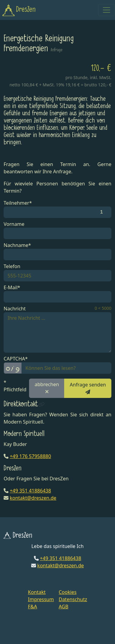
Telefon (12, 266)
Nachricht (15, 309)
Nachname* (17, 245)
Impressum (41, 599)
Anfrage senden (88, 388)
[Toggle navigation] (107, 10)
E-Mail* (12, 287)
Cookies (68, 592)
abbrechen (47, 388)
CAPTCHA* (16, 359)
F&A (32, 607)
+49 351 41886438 (30, 491)
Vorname (14, 224)
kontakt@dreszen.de (33, 498)
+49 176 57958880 (30, 456)
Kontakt (37, 592)
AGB (64, 607)
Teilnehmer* (18, 203)
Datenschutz (73, 599)
